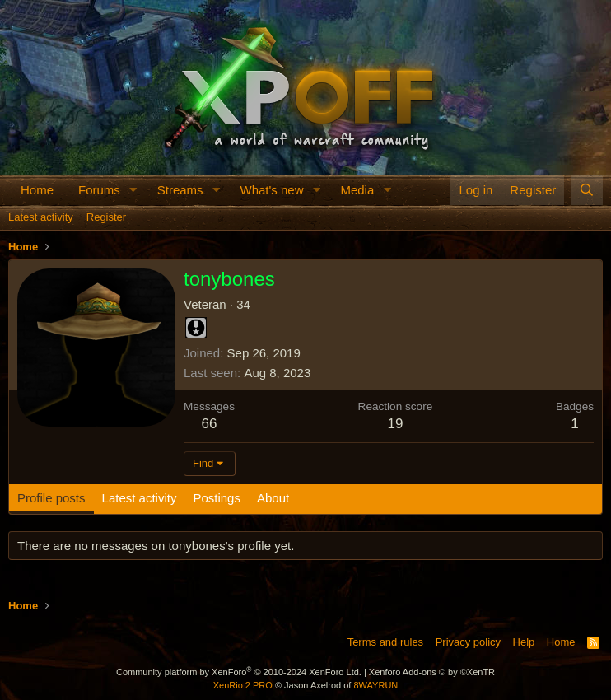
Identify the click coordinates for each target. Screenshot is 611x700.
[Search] (587, 190)
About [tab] (273, 498)
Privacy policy (468, 642)
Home (37, 190)
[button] (133, 190)
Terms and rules (385, 642)
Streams (180, 190)
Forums (99, 190)
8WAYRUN (375, 685)
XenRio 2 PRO (243, 685)
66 (210, 424)
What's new (271, 190)
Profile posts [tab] (51, 498)
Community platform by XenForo (239, 672)
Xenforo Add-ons (432, 672)
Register (106, 217)
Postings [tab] (217, 498)
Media (357, 190)
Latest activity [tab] (140, 498)
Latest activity (41, 217)
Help (524, 642)
